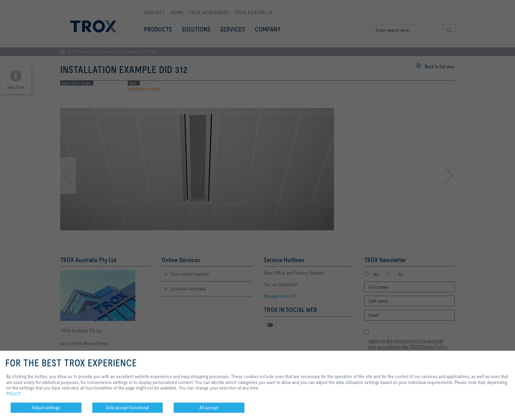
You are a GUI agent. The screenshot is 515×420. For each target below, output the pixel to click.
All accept (209, 408)
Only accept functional (127, 408)
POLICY (13, 394)
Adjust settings (46, 408)
